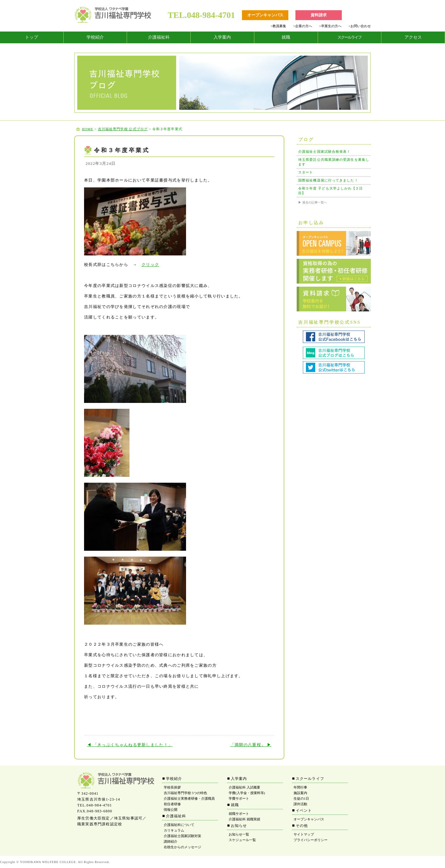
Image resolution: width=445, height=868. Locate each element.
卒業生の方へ (330, 26)
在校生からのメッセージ (182, 847)
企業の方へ (303, 26)
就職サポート (239, 814)
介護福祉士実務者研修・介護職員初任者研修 (189, 801)
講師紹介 (171, 841)
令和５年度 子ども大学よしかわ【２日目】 (331, 191)
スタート (306, 172)
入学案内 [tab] (222, 37)
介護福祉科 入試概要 (244, 787)
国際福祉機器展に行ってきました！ (328, 180)
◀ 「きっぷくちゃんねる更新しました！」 (130, 745)
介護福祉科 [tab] (159, 37)
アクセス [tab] (413, 37)
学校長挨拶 (172, 787)
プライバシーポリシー (311, 840)
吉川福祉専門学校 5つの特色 (185, 793)
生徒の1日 (301, 798)
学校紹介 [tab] (95, 37)
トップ (32, 37)
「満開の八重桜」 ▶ (251, 745)
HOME (88, 129)
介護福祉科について (179, 825)
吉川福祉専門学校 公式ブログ (123, 129)
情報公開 (171, 810)
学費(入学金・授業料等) (247, 793)
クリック (150, 265)
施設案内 (300, 793)
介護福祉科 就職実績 (244, 819)
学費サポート (239, 798)
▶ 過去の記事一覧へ (313, 202)
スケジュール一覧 (242, 840)
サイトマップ (304, 834)
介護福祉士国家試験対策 (182, 836)
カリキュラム (174, 830)
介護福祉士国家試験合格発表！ (324, 152)
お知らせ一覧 (239, 834)
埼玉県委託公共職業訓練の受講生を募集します (334, 162)
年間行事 (300, 787)
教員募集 (278, 26)
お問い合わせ (360, 26)
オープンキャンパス (309, 819)
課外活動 (300, 804)
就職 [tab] (286, 37)
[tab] (32, 37)
